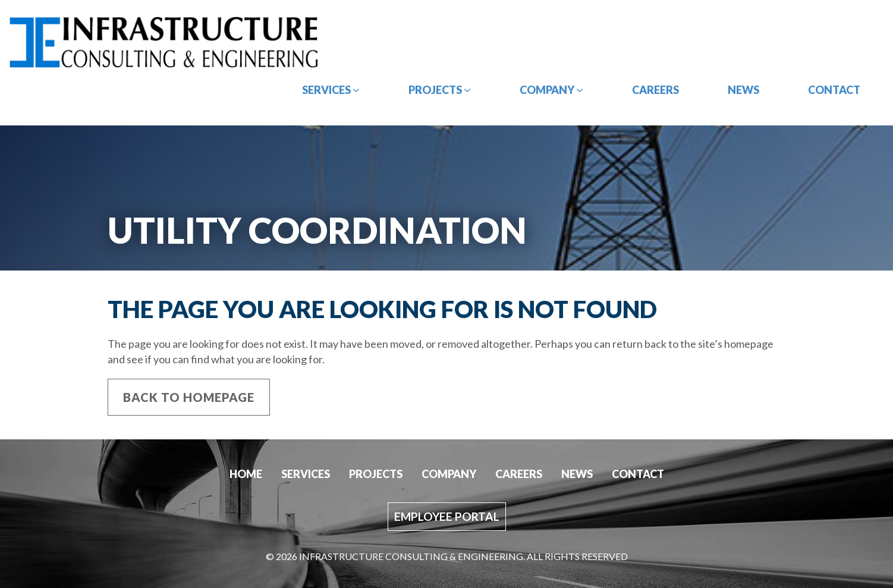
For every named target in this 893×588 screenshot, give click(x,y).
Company (551, 90)
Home (246, 474)
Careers (655, 90)
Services (331, 90)
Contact (834, 90)
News (743, 90)
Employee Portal (447, 516)
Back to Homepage (189, 397)
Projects (440, 90)
